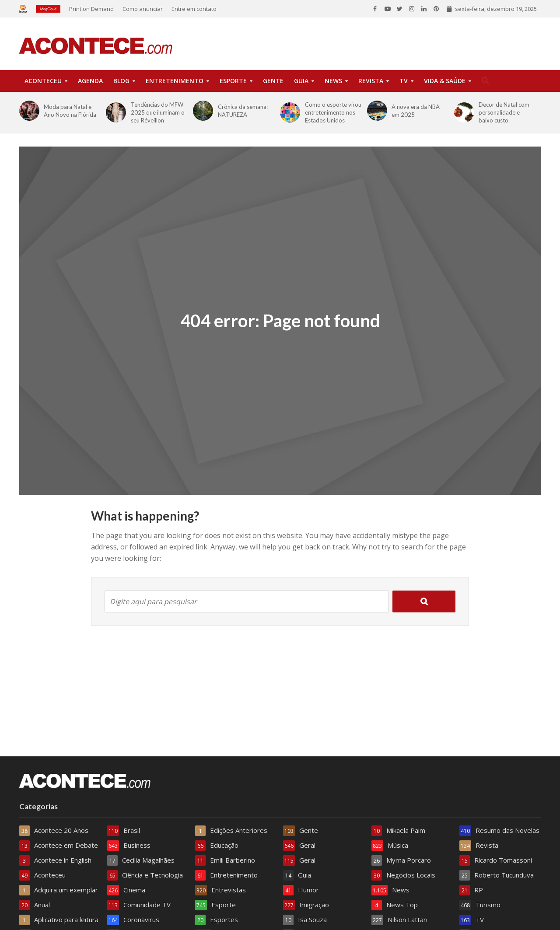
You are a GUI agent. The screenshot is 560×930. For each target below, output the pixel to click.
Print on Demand (91, 9)
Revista (371, 81)
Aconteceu (43, 81)
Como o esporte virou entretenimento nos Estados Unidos (333, 112)
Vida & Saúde (445, 81)
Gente (273, 81)
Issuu (25, 9)
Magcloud (48, 9)
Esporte (233, 81)
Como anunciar (143, 9)
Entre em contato (194, 9)
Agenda (90, 81)
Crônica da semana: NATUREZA (243, 111)
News (333, 81)
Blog (121, 81)
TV (404, 81)
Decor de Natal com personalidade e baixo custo (504, 112)
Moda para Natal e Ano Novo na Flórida (70, 111)
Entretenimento (175, 81)
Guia (301, 81)
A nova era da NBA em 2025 (416, 111)
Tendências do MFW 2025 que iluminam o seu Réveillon (158, 112)
